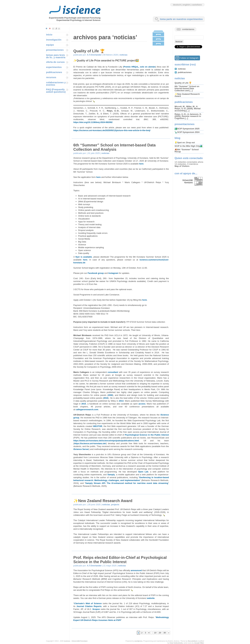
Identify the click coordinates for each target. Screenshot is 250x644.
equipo (50, 45)
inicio (49, 35)
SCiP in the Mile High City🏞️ (188, 146)
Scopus (96, 609)
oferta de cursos (55, 62)
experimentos (54, 67)
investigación (54, 40)
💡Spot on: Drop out (185, 142)
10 (155, 633)
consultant (113, 372)
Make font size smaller (53, 29)
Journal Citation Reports (89, 606)
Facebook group (96, 273)
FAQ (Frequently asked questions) (56, 91)
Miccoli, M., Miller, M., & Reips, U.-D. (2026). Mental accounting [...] (188, 109)
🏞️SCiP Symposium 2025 (187, 129)
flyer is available (84, 257)
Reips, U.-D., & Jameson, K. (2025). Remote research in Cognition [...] (188, 116)
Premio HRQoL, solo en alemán (140, 67)
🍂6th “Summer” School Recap (187, 151)
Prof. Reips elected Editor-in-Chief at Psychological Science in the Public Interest (120, 560)
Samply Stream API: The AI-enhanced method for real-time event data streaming (127, 483)
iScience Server (81, 449)
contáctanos (188, 29)
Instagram (113, 273)
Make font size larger (59, 29)
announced (137, 570)
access (142, 404)
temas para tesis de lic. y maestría (56, 56)
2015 (84, 404)
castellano (197, 5)
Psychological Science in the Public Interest (147, 435)
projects (115, 505)
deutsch (177, 5)
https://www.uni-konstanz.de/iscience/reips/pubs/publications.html (106, 441)
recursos (51, 77)
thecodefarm (193, 641)
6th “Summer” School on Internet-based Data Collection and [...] (187, 88)
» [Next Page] (169, 633)
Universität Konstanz (79, 641)
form (145, 300)
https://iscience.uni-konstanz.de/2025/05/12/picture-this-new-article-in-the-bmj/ (112, 130)
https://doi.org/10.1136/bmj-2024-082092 (93, 122)
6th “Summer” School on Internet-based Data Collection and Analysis (114, 147)
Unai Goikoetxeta (176, 643)
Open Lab (143, 472)
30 (165, 633)
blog (177, 138)
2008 (110, 395)
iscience (67, 641)
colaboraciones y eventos (56, 84)
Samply (111, 475)
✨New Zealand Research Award (103, 501)
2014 (121, 401)
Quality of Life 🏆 (89, 51)
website (151, 598)
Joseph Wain (199, 643)
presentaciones (55, 50)
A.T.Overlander (94, 55)
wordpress (138, 641)
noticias (123, 55)
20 (160, 633)
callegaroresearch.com (87, 409)
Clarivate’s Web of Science (88, 603)
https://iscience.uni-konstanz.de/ (90, 443)
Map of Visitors (182, 166)
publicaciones (54, 72)
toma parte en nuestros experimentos (181, 19)
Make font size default (56, 29)
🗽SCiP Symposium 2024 (187, 132)
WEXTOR (98, 426)
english (186, 5)
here (141, 164)
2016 (106, 398)
